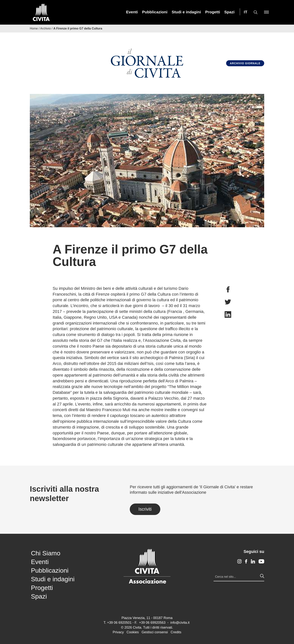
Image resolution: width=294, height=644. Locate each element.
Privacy (118, 632)
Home (34, 28)
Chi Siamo (46, 553)
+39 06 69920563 (152, 623)
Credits (176, 632)
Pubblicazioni (155, 12)
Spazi (229, 12)
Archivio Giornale (245, 63)
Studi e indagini (186, 12)
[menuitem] (132, 12)
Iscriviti (145, 509)
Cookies (133, 632)
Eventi (132, 12)
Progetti (213, 12)
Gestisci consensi (155, 632)
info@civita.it (180, 623)
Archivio (45, 28)
